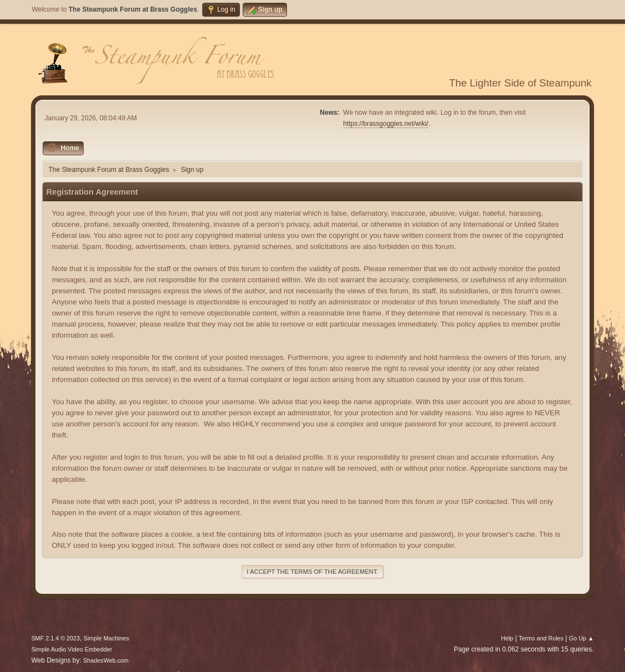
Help (507, 638)
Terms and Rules (541, 638)
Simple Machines (106, 638)
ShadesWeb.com (106, 660)
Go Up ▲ (582, 638)
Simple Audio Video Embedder (71, 649)
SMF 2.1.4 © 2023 (55, 638)
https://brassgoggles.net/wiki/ (386, 124)
